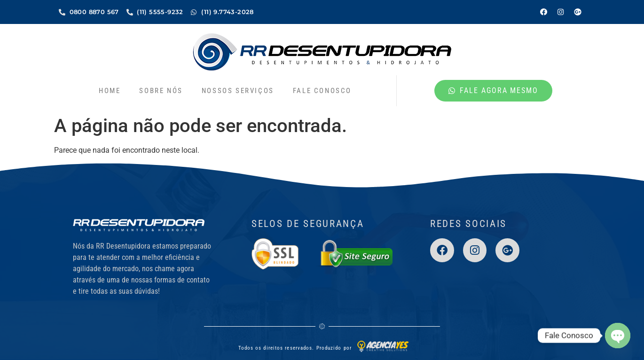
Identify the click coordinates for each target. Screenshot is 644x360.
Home (110, 90)
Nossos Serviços (238, 90)
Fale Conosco (322, 90)
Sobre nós (161, 90)
